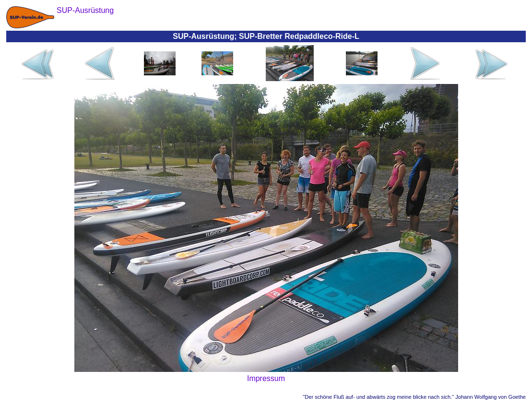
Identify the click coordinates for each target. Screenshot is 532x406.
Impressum (266, 378)
